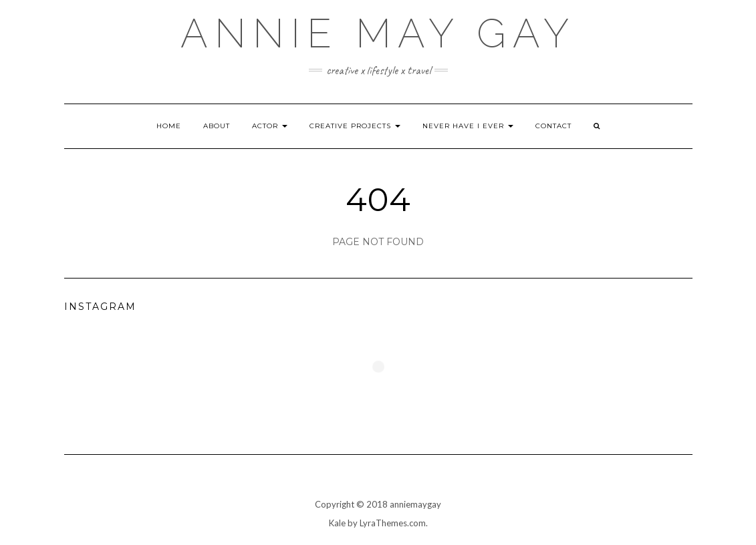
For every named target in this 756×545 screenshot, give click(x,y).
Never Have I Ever (468, 126)
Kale (337, 523)
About (217, 126)
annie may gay (378, 33)
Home (169, 126)
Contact (553, 126)
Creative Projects (355, 126)
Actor (270, 126)
